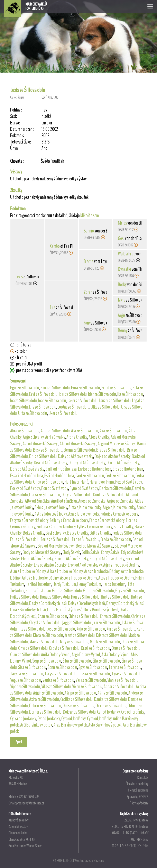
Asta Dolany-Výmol (115, 655)
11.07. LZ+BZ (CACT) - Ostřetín (130, 846)
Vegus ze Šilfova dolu (26, 680)
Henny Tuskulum (89, 584)
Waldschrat (126, 254)
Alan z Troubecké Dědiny (28, 571)
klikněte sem (90, 215)
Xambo (55, 246)
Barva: (15, 123)
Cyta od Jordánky (99, 719)
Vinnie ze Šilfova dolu (123, 680)
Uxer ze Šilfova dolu (63, 413)
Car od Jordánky (108, 712)
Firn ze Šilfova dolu (86, 539)
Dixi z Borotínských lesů (101, 610)
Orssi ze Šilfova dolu (96, 648)
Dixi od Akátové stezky (123, 463)
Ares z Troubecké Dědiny (102, 571)
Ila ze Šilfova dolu (130, 394)
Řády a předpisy (139, 803)
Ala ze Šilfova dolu (85, 431)
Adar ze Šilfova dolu (55, 431)
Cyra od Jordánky (73, 719)
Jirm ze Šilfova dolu (106, 623)
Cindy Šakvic (71, 552)
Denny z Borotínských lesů (125, 603)
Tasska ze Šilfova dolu (94, 674)
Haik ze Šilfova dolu (24, 597)
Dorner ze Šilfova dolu (45, 712)
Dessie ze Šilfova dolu (78, 706)
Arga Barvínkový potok (70, 725)
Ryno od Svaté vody (84, 488)
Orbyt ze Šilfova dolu (64, 648)
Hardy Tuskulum (64, 584)
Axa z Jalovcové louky (84, 514)
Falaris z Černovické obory (119, 514)
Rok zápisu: (18, 136)
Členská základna (138, 790)
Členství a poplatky (137, 784)
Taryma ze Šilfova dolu (27, 674)
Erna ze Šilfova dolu (86, 388)
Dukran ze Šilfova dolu (79, 712)
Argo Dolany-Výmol (86, 655)
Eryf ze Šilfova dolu (43, 394)
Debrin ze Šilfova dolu (45, 706)
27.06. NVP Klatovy (136, 820)
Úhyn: (14, 148)
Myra (122, 300)
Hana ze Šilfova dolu (55, 597)
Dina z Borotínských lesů (28, 610)
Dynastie (124, 269)
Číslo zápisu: (17, 97)
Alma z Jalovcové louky (85, 507)
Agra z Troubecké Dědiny (121, 565)
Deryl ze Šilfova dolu (77, 495)
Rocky (122, 285)
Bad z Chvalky (123, 527)
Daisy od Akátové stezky (76, 456)
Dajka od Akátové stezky (113, 456)
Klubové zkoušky (19, 820)
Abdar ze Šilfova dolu (119, 687)
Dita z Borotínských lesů (65, 610)
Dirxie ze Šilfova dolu (111, 706)
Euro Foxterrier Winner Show (25, 846)
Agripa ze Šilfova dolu (80, 693)
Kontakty (143, 777)
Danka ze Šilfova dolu (115, 488)
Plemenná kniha (18, 833)
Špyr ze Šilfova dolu (93, 667)
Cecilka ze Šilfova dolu (76, 699)
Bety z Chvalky (78, 533)
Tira (53, 308)
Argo (121, 315)
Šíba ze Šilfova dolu (77, 661)
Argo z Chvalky (33, 437)
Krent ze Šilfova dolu (80, 635)
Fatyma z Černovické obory (29, 520)
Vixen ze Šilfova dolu (87, 687)
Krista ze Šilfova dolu (111, 635)
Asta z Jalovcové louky (51, 514)
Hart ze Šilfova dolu (115, 597)
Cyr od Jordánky (49, 719)
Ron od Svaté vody (55, 488)
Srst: (14, 116)
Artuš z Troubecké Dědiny (40, 578)
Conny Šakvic (110, 552)
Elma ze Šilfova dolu (55, 388)
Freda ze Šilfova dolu (116, 539)
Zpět (19, 742)
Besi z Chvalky (56, 533)
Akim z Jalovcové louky (51, 507)
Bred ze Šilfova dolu (111, 450)
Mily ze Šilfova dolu (74, 642)
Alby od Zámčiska (37, 501)
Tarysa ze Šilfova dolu (61, 674)
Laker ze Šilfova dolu (82, 401)
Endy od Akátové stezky (107, 559)
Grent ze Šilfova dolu (99, 591)
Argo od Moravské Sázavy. (117, 444)
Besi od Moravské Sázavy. (94, 546)
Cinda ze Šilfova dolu (48, 482)
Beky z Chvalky (34, 533)
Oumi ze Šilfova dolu (25, 655)
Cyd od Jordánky (133, 712)
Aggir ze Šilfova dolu (48, 693)
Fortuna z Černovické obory (56, 527)
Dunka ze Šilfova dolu (109, 495)
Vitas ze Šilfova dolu (56, 687)
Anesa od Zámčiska (92, 501)
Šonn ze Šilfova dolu (62, 667)
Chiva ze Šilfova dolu (115, 616)
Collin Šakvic (91, 552)
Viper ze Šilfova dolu (25, 687)
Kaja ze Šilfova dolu (91, 629)
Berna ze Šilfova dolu (79, 450)
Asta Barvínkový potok (105, 725)
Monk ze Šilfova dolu (105, 642)
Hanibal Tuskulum (38, 584)
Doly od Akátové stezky (27, 469)
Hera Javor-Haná (102, 482)
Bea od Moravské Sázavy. (56, 546)
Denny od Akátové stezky (87, 463)
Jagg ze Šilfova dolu (76, 623)
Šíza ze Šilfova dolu (32, 667)
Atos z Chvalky (99, 437)
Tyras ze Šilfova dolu (126, 674)
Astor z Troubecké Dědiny (78, 578)
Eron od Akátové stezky (85, 565)
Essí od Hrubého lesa (59, 476)
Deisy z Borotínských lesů (86, 603)
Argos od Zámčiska (120, 501)
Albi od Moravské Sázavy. (78, 444)
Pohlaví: (16, 110)
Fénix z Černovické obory (107, 520)
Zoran (88, 292)
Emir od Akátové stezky (72, 559)
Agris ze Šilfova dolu (112, 693)
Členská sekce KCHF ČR (22, 839)
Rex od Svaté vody (129, 482)
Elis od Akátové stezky (37, 559)
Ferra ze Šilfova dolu (56, 539)
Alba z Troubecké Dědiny (65, 571)
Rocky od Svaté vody (25, 488)
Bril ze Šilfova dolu (43, 456)
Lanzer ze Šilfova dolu (115, 401)
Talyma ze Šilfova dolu (125, 667)
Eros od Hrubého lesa (128, 469)
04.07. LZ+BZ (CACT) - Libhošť (130, 833)
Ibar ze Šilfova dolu (73, 394)
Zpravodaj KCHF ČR (138, 797)
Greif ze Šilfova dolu (67, 591)
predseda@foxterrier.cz (30, 803)
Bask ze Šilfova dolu (48, 450)
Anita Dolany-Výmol (56, 655)
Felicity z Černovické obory (69, 520)
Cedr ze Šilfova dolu (120, 476)
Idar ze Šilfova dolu (102, 394)
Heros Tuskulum (114, 584)
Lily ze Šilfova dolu (43, 407)
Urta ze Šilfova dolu (33, 413)
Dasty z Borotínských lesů (48, 603)
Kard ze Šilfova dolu (121, 629)
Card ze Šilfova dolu (90, 476)
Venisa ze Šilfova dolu (58, 680)
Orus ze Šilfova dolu (126, 648)
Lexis (19, 277)
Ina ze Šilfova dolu (24, 401)
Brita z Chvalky (100, 533)
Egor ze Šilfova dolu (25, 388)
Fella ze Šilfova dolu (25, 539)
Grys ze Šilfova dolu (130, 591)
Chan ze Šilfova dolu (52, 616)
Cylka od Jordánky (23, 719)
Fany (87, 323)
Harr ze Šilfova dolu (85, 597)
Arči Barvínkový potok (36, 725)
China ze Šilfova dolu (84, 616)
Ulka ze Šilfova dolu (105, 407)
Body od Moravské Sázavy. (42, 552)
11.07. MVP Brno (138, 839)
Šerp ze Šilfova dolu (47, 661)
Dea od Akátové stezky (50, 463)
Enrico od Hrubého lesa (95, 469)
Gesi (121, 238)
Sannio (89, 231)
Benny (123, 330)
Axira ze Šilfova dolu (44, 699)
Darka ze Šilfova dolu (45, 495)
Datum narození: (22, 129)
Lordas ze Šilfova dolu (73, 407)
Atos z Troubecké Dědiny (116, 578)
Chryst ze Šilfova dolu (45, 623)
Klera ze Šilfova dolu (48, 635)
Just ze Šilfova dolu (61, 629)
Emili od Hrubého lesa (61, 469)
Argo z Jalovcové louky (119, 507)
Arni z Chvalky (55, 437)
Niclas (122, 223)
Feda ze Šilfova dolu (127, 533)
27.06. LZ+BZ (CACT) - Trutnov (130, 826)
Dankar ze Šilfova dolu (110, 699)
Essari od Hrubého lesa (27, 476)
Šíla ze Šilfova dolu (106, 661)
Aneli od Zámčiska (64, 501)
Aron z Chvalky (77, 437)
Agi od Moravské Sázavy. (40, 444)
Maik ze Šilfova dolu (44, 642)
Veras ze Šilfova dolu (91, 680)
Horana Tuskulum (38, 591)
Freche (89, 261)
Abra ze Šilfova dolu (25, 431)
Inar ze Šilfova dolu (52, 401)
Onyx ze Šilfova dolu (33, 648)
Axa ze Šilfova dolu (113, 431)
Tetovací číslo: (21, 142)
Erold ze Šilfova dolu (116, 388)
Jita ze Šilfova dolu (32, 629)
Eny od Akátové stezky (50, 565)
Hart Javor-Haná (76, 482)
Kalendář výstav (18, 826)
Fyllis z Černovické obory (95, 527)
